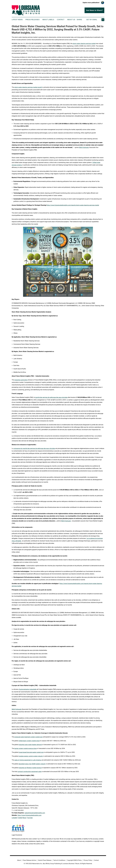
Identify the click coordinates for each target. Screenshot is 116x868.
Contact (61, 20)
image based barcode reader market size (31, 752)
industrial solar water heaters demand (30, 745)
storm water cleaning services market (84, 44)
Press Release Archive (29, 860)
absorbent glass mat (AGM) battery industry (32, 764)
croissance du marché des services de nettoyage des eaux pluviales (34, 448)
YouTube (30, 818)
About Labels (48, 20)
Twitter (20, 818)
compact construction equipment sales (30, 772)
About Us (71, 20)
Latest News (17, 20)
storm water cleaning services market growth (28, 87)
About (19, 860)
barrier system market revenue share (26, 748)
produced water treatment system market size (28, 737)
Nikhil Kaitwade (84, 147)
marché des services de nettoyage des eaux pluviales (51, 397)
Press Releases (32, 20)
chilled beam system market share (29, 741)
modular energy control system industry (31, 756)
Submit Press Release (45, 860)
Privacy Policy (88, 860)
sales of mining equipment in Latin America (28, 760)
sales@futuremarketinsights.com (35, 813)
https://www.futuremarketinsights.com (29, 815)
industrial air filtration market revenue (30, 768)
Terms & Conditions (59, 860)
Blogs (24, 818)
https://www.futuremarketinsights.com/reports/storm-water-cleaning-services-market (73, 205)
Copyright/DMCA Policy (74, 860)
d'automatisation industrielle (28, 689)
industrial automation (21, 380)
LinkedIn (14, 818)
